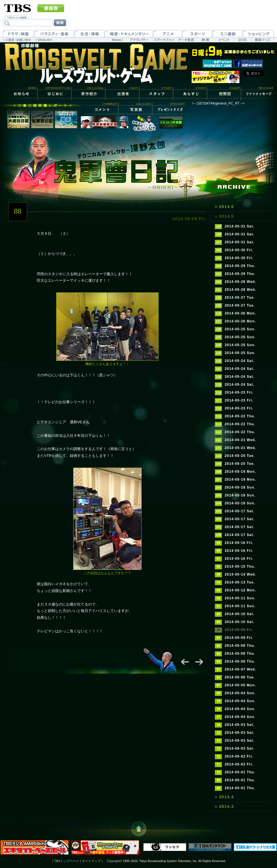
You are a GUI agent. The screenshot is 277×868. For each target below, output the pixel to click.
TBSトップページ (67, 861)
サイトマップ (91, 861)
